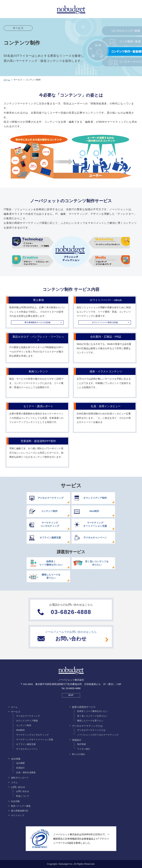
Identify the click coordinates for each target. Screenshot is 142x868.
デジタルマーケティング (28, 716)
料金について (23, 796)
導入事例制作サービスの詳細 (37, 322)
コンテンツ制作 (24, 725)
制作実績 (82, 744)
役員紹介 (20, 768)
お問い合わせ (23, 791)
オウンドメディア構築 (27, 721)
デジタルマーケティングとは (91, 730)
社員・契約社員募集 (26, 773)
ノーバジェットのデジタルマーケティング (98, 735)
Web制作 (20, 730)
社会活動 (15, 801)
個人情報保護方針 (20, 811)
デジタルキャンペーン (27, 749)
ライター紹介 (84, 749)
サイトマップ (18, 815)
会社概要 (20, 763)
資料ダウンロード (20, 778)
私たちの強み (79, 754)
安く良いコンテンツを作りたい (92, 716)
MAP (71, 695)
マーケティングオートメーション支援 (35, 740)
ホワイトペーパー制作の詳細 (105, 322)
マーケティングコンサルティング (32, 735)
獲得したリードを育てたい (90, 721)
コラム (14, 782)
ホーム (7, 80)
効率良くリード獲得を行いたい (92, 711)
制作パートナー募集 (21, 806)
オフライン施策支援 (26, 744)
